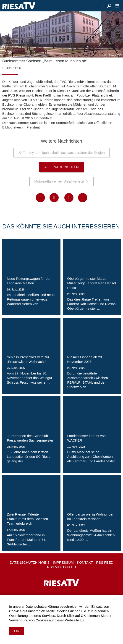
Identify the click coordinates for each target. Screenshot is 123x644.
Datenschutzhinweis (30, 562)
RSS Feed (105, 562)
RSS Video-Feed (61, 567)
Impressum (63, 562)
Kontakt (85, 562)
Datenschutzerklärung (42, 606)
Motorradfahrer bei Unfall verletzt (59, 181)
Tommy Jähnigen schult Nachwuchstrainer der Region (64, 153)
